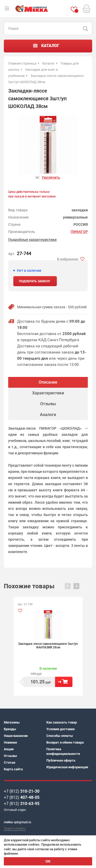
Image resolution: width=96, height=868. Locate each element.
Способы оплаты (60, 736)
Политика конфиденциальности (63, 751)
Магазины (12, 722)
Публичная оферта (61, 760)
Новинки (10, 742)
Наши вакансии (16, 736)
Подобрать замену (35, 281)
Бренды (10, 729)
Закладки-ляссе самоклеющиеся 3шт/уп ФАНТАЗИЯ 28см (48, 646)
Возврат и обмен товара (65, 742)
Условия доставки (60, 729)
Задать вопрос (15, 828)
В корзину (64, 682)
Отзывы (10, 756)
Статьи (9, 762)
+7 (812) (22, 791)
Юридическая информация (67, 767)
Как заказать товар (62, 722)
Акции (9, 749)
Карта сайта (13, 769)
